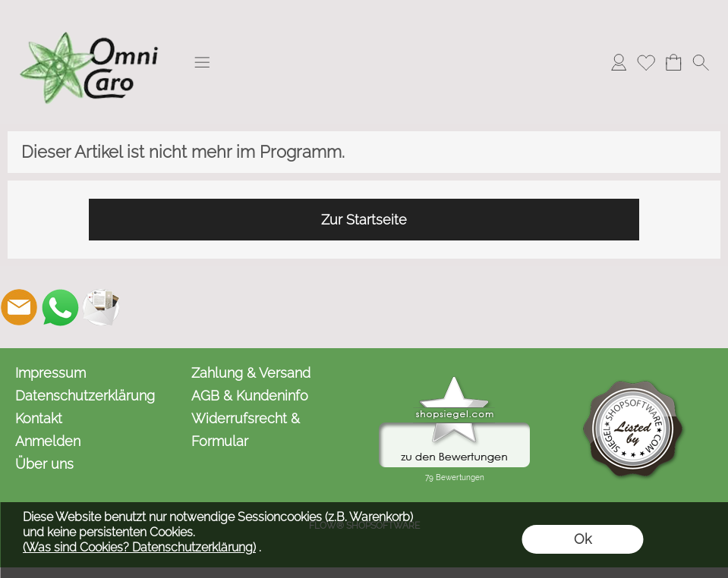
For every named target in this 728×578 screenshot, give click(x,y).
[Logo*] (91, 16)
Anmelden (48, 441)
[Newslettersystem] (101, 307)
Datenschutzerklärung (85, 396)
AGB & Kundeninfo (250, 396)
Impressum (50, 373)
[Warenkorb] (673, 62)
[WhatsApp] (60, 307)
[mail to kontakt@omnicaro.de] (19, 307)
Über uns (44, 464)
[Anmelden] (619, 62)
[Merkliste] (646, 62)
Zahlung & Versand (251, 373)
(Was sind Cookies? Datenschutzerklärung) (139, 547)
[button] (202, 62)
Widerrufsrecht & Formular (246, 430)
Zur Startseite (364, 220)
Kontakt (39, 418)
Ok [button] (583, 539)
